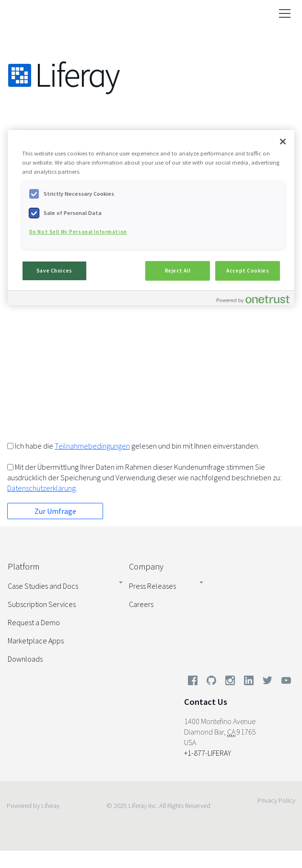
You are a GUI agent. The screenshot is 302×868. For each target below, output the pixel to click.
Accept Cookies (248, 271)
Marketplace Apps (36, 641)
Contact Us (206, 702)
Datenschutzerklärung (41, 488)
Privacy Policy (276, 800)
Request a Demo (34, 622)
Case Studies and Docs (43, 586)
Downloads (25, 659)
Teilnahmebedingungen (92, 446)
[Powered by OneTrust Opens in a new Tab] (253, 299)
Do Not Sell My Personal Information (78, 232)
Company (146, 566)
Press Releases (152, 586)
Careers (141, 604)
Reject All (178, 271)
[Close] (283, 142)
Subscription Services (42, 604)
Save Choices (54, 271)
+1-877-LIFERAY (208, 753)
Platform (23, 566)
